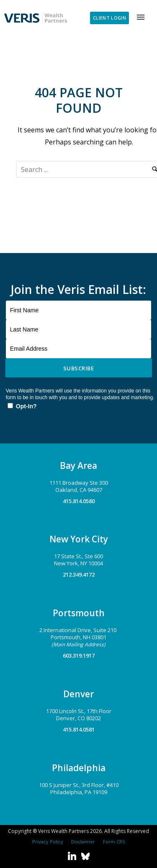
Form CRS (113, 841)
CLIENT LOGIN (109, 18)
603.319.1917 (79, 655)
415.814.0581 (79, 729)
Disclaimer (82, 841)
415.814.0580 (79, 501)
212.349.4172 (79, 574)
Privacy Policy (48, 841)
